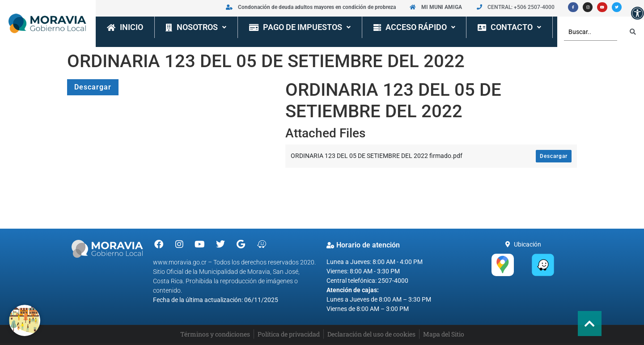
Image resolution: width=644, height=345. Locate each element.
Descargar (93, 87)
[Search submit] (633, 32)
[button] (638, 13)
